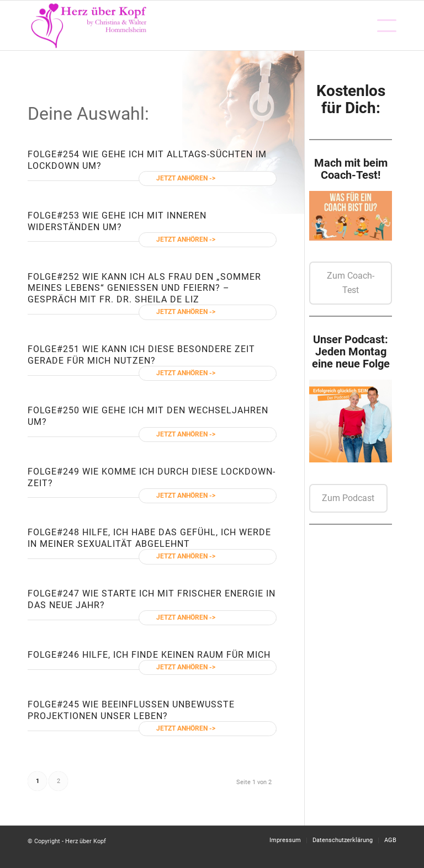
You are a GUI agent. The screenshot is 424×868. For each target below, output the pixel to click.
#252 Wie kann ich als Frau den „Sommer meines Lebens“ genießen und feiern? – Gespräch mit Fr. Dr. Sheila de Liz (144, 288)
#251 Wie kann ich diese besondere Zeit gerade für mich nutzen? (141, 355)
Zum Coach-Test (351, 283)
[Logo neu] (90, 25)
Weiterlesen (237, 178)
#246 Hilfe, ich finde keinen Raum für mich (164, 655)
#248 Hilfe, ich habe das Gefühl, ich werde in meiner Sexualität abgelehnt (149, 538)
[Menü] (381, 25)
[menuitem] (381, 25)
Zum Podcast (348, 498)
